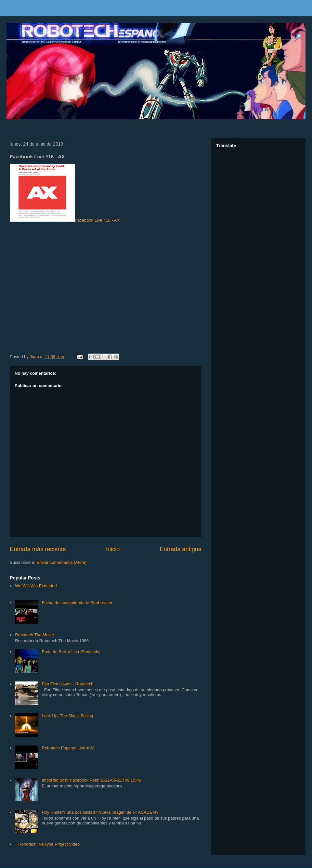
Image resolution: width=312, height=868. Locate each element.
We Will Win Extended (36, 586)
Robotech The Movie (34, 635)
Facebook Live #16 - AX (65, 193)
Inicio (113, 549)
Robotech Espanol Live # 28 (68, 748)
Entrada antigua (181, 549)
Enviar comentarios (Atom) (61, 562)
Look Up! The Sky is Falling (67, 716)
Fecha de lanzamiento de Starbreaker (77, 603)
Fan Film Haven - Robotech (67, 684)
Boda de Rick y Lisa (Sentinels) (71, 652)
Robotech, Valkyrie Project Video (49, 844)
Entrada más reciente (38, 549)
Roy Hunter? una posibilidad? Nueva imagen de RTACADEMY (100, 812)
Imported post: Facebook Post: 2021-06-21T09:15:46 (91, 780)
